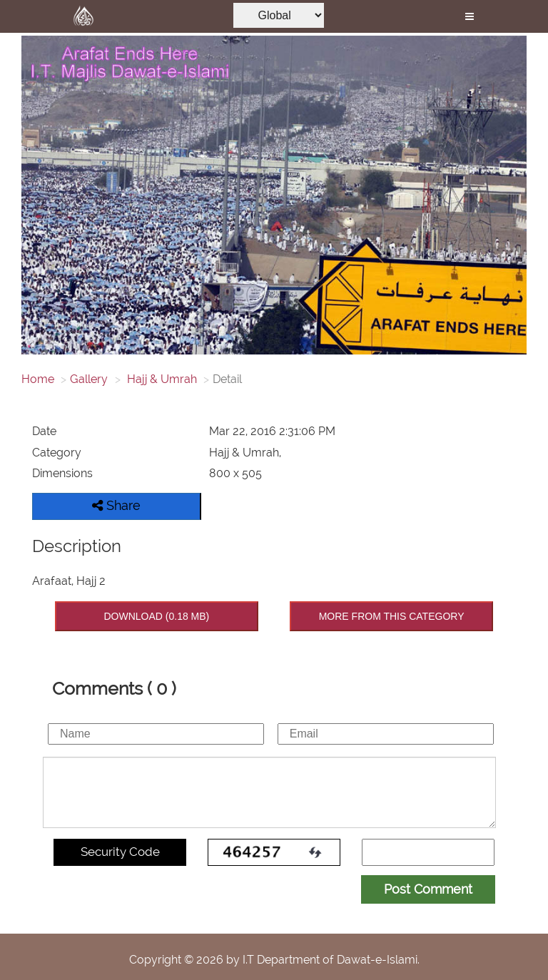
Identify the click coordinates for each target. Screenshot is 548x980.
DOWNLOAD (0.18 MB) (156, 616)
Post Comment (428, 889)
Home (38, 379)
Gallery (89, 379)
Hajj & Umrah (161, 379)
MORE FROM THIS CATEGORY (392, 616)
